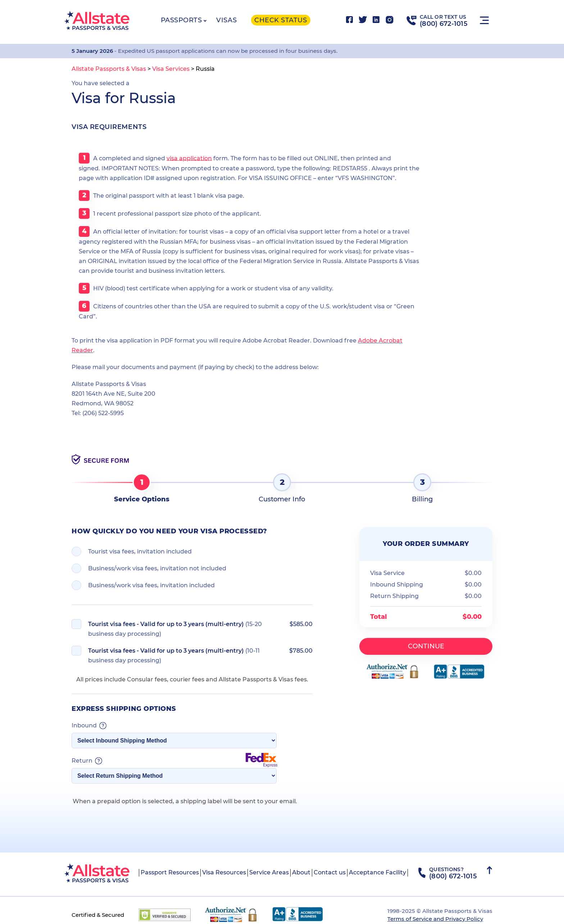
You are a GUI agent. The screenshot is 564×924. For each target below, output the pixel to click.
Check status (281, 20)
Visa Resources (224, 872)
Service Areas (269, 872)
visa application (189, 158)
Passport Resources (170, 872)
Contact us (330, 872)
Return (174, 761)
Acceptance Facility (377, 872)
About (301, 872)
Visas (226, 20)
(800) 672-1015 (444, 24)
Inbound (89, 726)
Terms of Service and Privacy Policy (435, 919)
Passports (181, 20)
